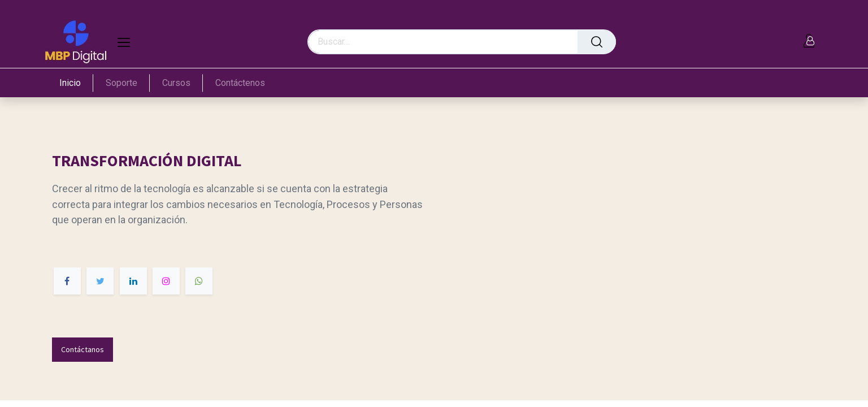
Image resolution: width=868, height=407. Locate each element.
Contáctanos (83, 349)
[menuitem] (76, 83)
